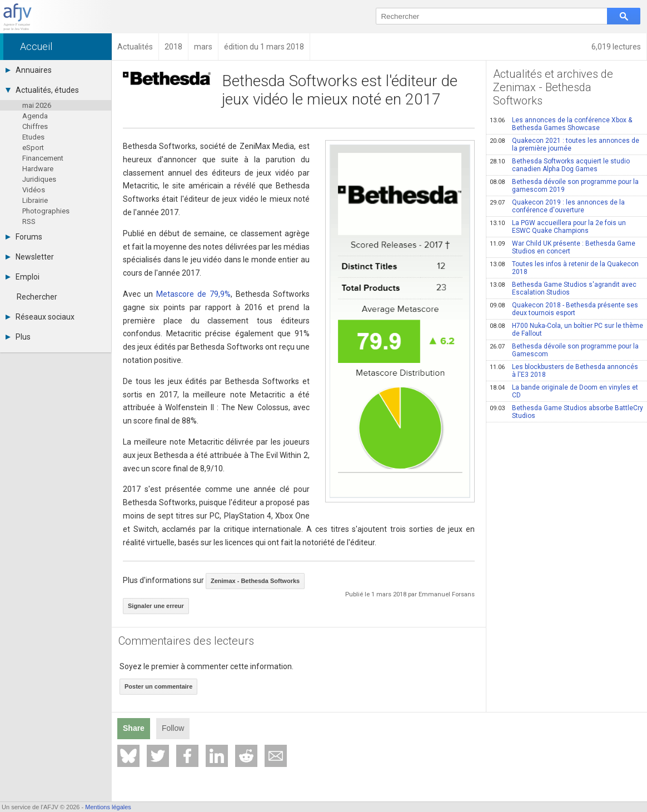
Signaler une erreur (156, 606)
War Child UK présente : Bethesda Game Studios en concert (563, 247)
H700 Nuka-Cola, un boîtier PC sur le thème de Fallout (566, 330)
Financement (43, 158)
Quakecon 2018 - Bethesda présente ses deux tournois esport (564, 309)
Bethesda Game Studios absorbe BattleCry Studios (566, 412)
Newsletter (30, 257)
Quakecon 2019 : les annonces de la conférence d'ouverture (557, 206)
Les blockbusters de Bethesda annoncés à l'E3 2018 (564, 371)
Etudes (33, 137)
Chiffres (35, 126)
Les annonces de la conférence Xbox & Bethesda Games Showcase (561, 124)
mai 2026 (37, 105)
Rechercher (37, 297)
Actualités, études (42, 90)
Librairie (35, 200)
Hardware (38, 169)
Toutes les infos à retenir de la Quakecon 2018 (564, 268)
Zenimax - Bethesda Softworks (255, 581)
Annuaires (29, 70)
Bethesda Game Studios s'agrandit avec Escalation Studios (563, 288)
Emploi (23, 277)
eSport (33, 148)
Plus (18, 337)
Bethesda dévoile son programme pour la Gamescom (564, 350)
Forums (24, 237)
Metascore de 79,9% (193, 294)
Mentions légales (108, 807)
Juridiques (39, 179)
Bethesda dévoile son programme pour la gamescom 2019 (564, 186)
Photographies (46, 211)
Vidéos (34, 190)
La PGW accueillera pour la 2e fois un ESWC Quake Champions (558, 227)
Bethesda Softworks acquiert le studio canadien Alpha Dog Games (560, 165)
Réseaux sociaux (40, 317)
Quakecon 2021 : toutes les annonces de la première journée (564, 145)
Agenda (35, 116)
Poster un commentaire (158, 686)
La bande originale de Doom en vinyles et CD (564, 391)
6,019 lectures (616, 47)
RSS (29, 221)
